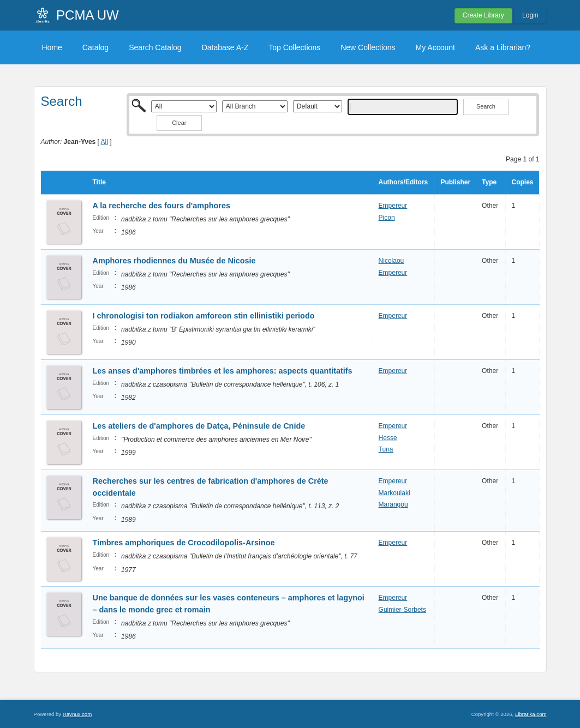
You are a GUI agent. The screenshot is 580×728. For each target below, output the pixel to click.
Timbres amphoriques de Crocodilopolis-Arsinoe (184, 543)
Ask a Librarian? (503, 47)
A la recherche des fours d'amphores (162, 206)
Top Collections (294, 47)
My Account (435, 47)
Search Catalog (155, 47)
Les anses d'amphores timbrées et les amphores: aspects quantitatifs (223, 371)
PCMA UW (88, 15)
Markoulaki (394, 493)
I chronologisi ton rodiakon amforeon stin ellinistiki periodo (204, 316)
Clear (179, 123)
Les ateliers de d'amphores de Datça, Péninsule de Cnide (199, 426)
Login (530, 15)
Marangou (393, 504)
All (104, 142)
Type (489, 182)
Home (52, 47)
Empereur (393, 206)
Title (99, 182)
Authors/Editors (403, 182)
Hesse (388, 438)
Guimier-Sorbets (402, 610)
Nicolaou (391, 261)
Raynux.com (77, 714)
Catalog (95, 47)
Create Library (483, 15)
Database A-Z (225, 47)
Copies (522, 182)
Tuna (386, 449)
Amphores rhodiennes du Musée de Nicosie (174, 261)
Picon (387, 218)
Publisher (455, 182)
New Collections (368, 47)
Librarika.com (531, 714)
